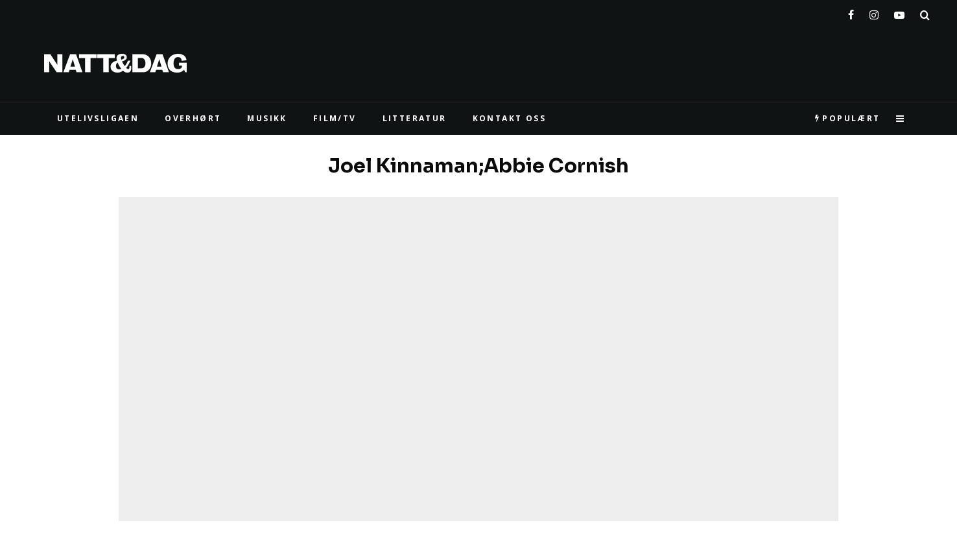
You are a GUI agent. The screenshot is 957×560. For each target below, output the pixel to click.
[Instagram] (874, 12)
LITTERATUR (415, 118)
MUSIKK (267, 118)
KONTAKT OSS (509, 118)
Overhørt (193, 118)
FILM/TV (335, 118)
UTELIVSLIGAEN (98, 118)
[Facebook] (851, 12)
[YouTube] (899, 12)
